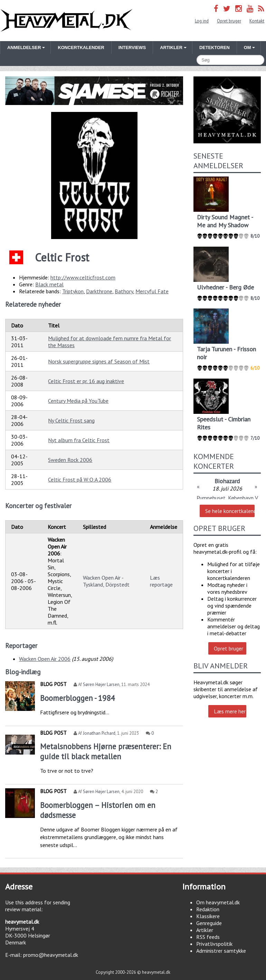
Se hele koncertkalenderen (230, 511)
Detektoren (215, 47)
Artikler (205, 930)
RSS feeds (208, 937)
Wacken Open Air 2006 (45, 659)
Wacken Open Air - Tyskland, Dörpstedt (106, 581)
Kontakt (257, 21)
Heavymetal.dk (66, 21)
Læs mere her (230, 711)
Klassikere (208, 916)
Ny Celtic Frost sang (71, 420)
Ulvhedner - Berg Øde (225, 287)
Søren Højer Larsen (101, 684)
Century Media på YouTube (78, 401)
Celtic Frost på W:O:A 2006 (80, 479)
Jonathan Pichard (99, 733)
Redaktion (208, 909)
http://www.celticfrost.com (83, 277)
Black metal (49, 284)
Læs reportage (161, 581)
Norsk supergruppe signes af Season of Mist (99, 361)
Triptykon (73, 291)
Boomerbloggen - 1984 (77, 698)
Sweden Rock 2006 (70, 460)
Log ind (202, 21)
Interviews (132, 47)
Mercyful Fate (152, 291)
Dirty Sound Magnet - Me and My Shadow (225, 221)
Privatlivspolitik (214, 944)
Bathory (124, 291)
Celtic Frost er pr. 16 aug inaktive (86, 381)
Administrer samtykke (221, 951)
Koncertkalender (81, 47)
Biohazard (227, 481)
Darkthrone (99, 291)
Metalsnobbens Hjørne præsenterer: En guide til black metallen (106, 751)
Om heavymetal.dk (218, 902)
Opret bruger (229, 21)
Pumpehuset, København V (227, 498)
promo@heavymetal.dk (51, 955)
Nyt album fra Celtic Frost (79, 440)
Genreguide (209, 923)
